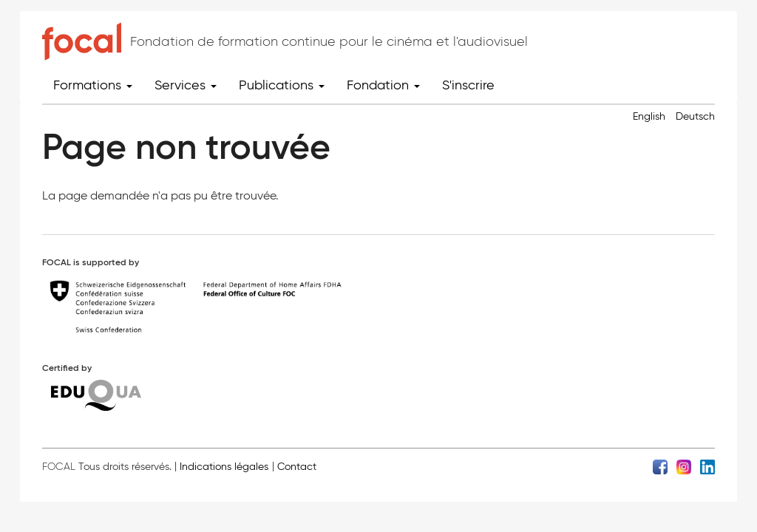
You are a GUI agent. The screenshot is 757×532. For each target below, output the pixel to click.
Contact (297, 467)
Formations (93, 85)
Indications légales (224, 467)
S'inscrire (468, 85)
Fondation (383, 85)
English (649, 116)
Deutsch (695, 116)
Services (186, 85)
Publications (282, 85)
